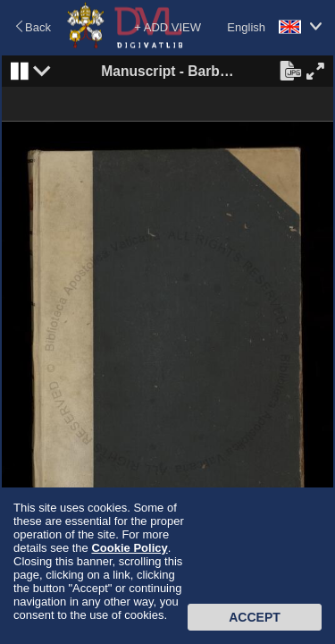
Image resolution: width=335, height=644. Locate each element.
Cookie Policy (129, 548)
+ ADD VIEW (167, 27)
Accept (255, 617)
